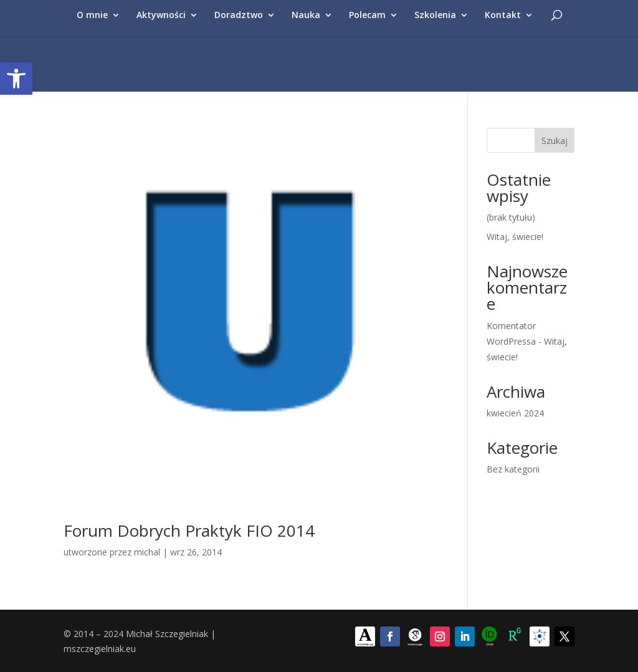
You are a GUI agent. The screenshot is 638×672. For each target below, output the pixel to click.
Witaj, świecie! (515, 237)
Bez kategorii (513, 469)
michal (147, 552)
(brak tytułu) (511, 217)
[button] (16, 79)
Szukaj (555, 141)
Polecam (367, 16)
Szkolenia (435, 16)
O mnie (92, 16)
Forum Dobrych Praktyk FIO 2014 (189, 530)
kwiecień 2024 (515, 413)
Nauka (306, 16)
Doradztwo (239, 16)
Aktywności (161, 16)
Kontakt (503, 16)
